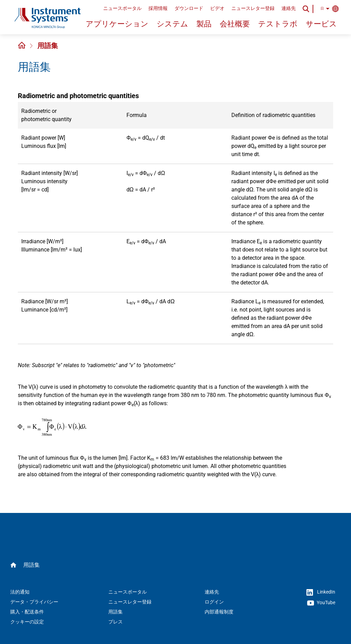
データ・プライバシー (34, 602)
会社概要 (235, 24)
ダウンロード (189, 8)
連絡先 (289, 8)
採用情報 (158, 8)
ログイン (214, 602)
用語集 (48, 46)
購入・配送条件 (27, 612)
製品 (204, 24)
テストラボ (278, 24)
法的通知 (20, 592)
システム (172, 24)
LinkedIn (321, 593)
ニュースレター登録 (253, 8)
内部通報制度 (219, 612)
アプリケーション (117, 24)
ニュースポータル (122, 8)
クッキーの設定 (27, 622)
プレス (116, 622)
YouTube (321, 603)
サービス (321, 24)
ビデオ (217, 8)
